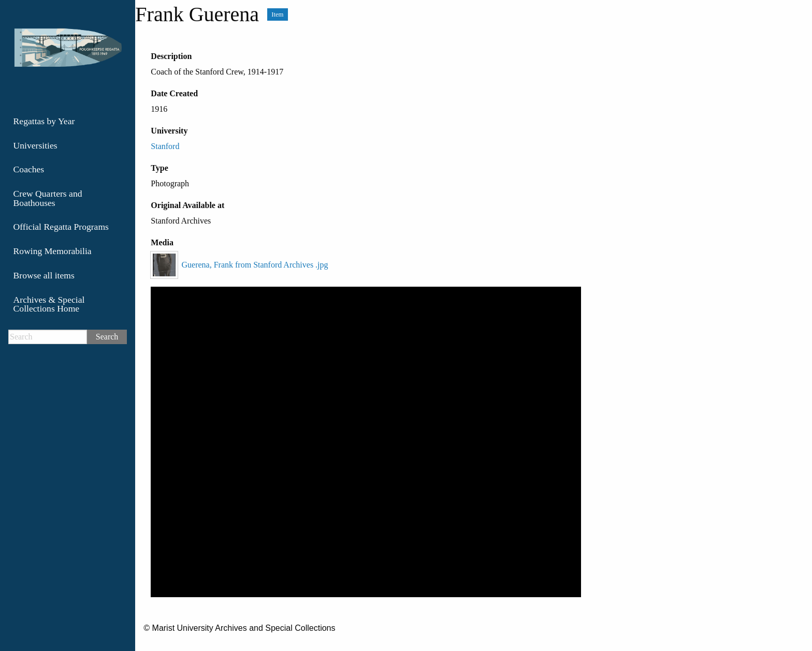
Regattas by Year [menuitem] (44, 121)
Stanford (165, 146)
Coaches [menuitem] (29, 169)
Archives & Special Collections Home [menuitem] (49, 304)
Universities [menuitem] (35, 145)
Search (107, 337)
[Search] (48, 337)
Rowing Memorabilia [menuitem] (53, 251)
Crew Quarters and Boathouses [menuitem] (48, 198)
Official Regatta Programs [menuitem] (61, 227)
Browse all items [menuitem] (44, 275)
